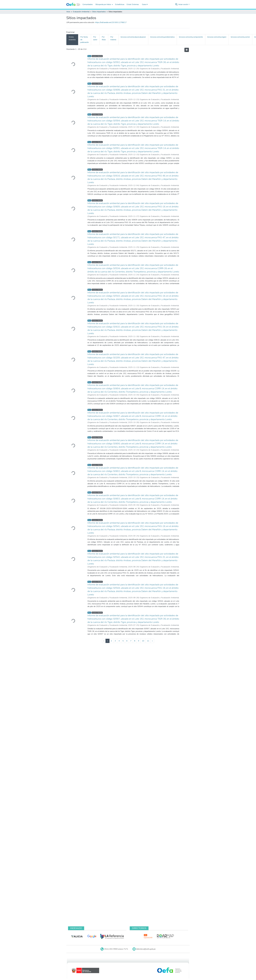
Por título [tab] (104, 38)
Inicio (68, 12)
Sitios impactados (99, 12)
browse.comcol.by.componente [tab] (191, 37)
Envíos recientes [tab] (72, 38)
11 (148, 641)
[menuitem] (104, 4)
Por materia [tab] (113, 38)
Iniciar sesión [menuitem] (183, 4)
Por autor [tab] (95, 38)
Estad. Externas (133, 4)
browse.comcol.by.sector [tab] (240, 37)
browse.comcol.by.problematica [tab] (162, 37)
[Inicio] (73, 4)
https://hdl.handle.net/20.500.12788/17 (111, 22)
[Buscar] (176, 4)
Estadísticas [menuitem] (120, 4)
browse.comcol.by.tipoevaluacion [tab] (133, 37)
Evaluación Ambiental (81, 12)
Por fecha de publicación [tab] (85, 40)
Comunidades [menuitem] (88, 4)
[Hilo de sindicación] (187, 50)
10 (143, 641)
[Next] (152, 641)
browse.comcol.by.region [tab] (217, 37)
